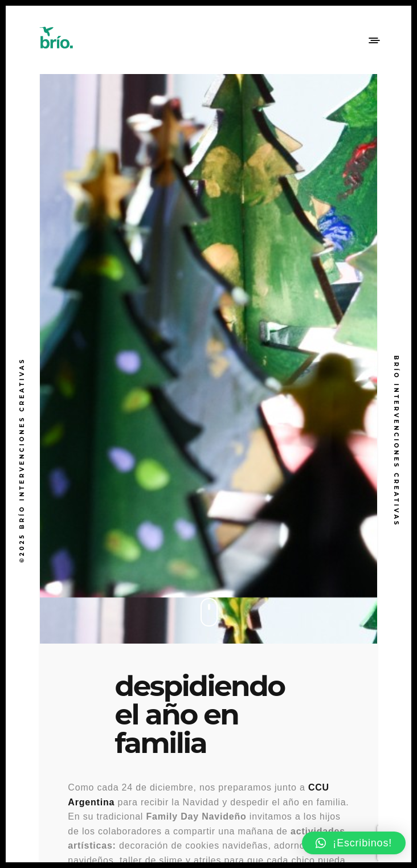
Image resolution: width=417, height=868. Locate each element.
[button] (354, 843)
